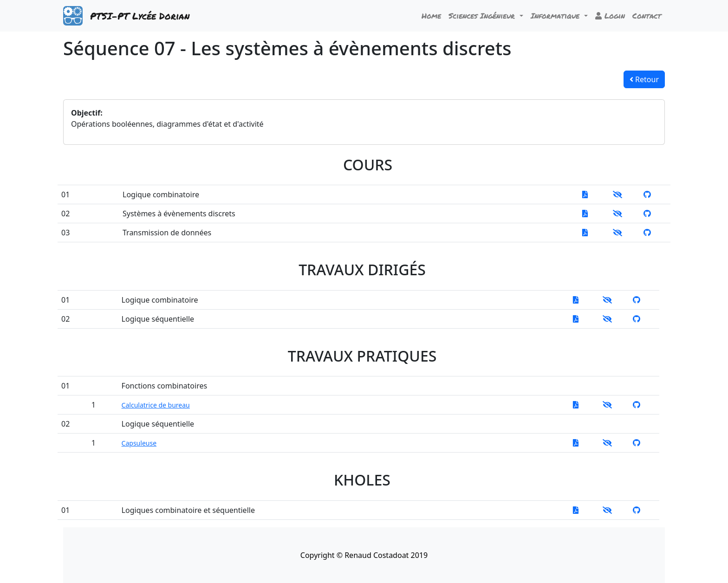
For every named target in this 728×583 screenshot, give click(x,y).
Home (431, 16)
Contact (647, 16)
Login (610, 16)
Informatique (556, 16)
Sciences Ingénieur (483, 16)
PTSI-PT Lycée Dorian (140, 16)
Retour (644, 79)
